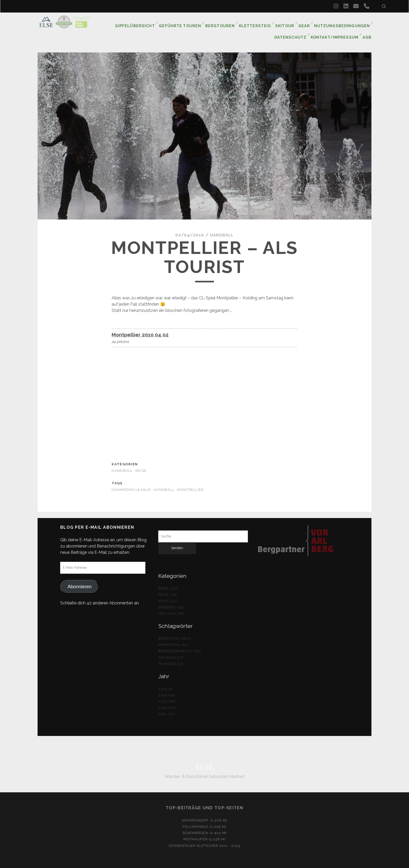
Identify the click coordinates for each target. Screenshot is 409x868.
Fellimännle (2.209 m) (205, 816)
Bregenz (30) (172, 596)
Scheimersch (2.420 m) (204, 822)
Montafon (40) (173, 634)
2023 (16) (167, 690)
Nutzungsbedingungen (343, 22)
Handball (222, 224)
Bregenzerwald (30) (180, 640)
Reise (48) (168, 583)
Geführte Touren (183, 22)
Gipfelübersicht (139, 22)
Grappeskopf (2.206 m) (204, 809)
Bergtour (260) (174, 628)
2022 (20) (167, 696)
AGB (367, 29)
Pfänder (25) (171, 653)
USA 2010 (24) (172, 602)
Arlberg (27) (171, 646)
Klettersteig (257, 22)
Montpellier (190, 478)
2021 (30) (167, 703)
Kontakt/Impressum (335, 29)
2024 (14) (167, 684)
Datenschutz (292, 29)
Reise (141, 459)
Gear (307, 22)
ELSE (204, 756)
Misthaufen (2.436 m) (205, 828)
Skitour (286, 22)
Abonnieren (80, 575)
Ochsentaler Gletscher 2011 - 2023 (204, 834)
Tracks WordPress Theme (182, 862)
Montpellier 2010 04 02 (140, 324)
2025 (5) (166, 678)
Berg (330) (169, 577)
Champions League (131, 478)
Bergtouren (222, 22)
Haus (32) (167, 590)
